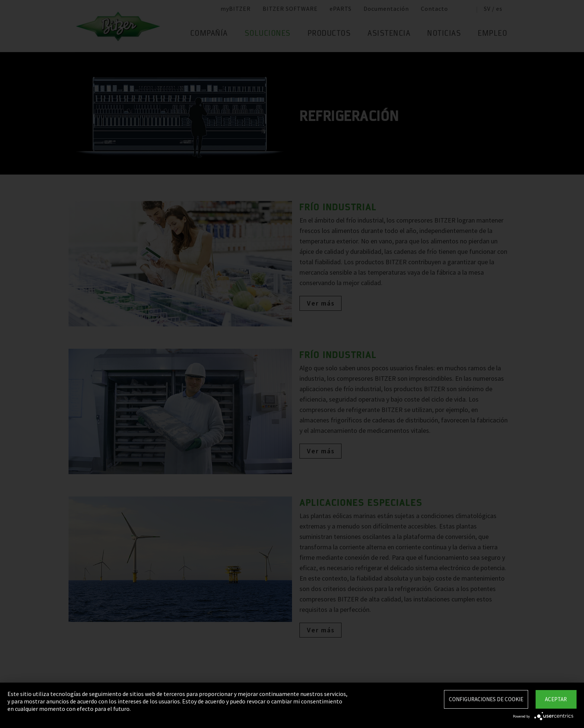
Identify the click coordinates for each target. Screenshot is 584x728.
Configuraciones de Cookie (486, 699)
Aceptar (556, 699)
